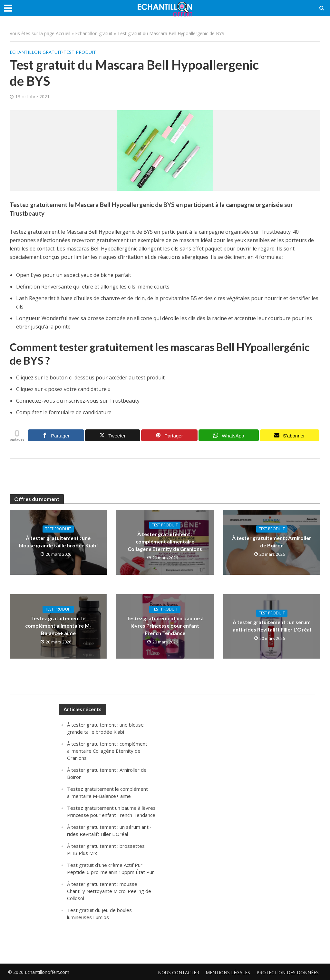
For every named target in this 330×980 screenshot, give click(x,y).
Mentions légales (228, 972)
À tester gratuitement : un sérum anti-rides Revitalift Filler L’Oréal (272, 626)
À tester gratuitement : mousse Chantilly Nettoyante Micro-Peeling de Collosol (109, 891)
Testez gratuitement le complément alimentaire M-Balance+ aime (58, 626)
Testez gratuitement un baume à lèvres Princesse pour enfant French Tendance (165, 626)
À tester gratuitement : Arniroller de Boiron (272, 542)
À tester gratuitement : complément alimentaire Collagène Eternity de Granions (165, 541)
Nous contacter (179, 972)
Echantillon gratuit (94, 33)
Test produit (80, 52)
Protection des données (288, 972)
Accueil (63, 33)
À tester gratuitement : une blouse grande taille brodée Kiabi (58, 542)
